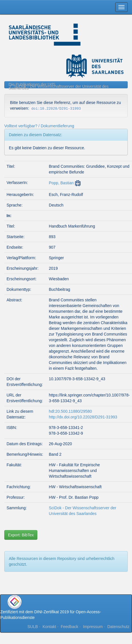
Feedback (69, 627)
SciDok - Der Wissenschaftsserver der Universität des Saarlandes (59, 87)
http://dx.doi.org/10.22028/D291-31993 (83, 417)
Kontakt (49, 627)
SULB (33, 627)
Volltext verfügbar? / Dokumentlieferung (39, 126)
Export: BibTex (21, 535)
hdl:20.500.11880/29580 (70, 411)
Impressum (93, 627)
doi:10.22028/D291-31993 (56, 109)
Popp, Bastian (61, 183)
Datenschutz (118, 627)
